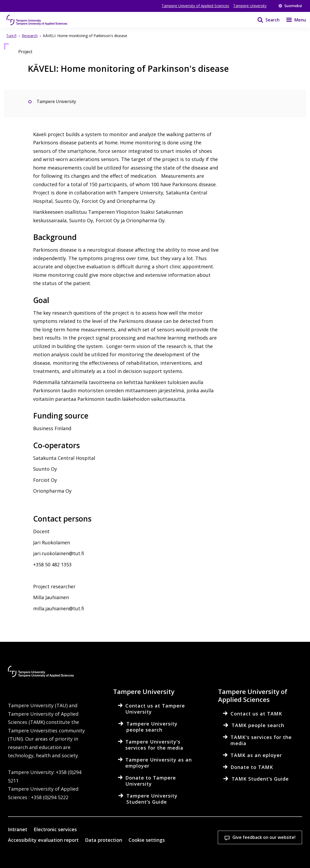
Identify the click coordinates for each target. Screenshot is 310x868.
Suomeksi (290, 6)
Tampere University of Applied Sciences (195, 6)
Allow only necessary (172, 855)
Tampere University (250, 6)
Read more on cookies (41, 836)
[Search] (265, 20)
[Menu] (293, 20)
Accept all (106, 855)
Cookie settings (40, 855)
